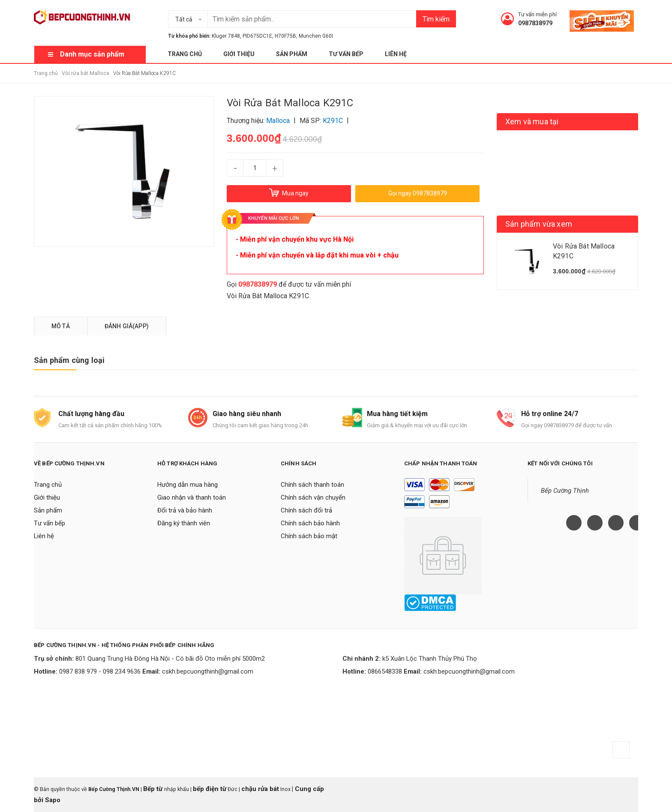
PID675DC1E (257, 36)
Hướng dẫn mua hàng (187, 485)
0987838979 (535, 23)
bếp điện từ (210, 789)
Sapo (53, 800)
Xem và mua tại (532, 121)
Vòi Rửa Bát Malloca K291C (268, 296)
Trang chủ (185, 54)
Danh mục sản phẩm (92, 54)
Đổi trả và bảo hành (185, 510)
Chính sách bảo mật (309, 536)
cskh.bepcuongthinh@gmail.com (208, 671)
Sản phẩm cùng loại (69, 360)
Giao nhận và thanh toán (192, 497)
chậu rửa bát (260, 789)
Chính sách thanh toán (312, 485)
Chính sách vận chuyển (313, 497)
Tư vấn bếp (346, 54)
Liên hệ (396, 54)
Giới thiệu (239, 54)
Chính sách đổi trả (306, 510)
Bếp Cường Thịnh (565, 491)
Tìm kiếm (436, 19)
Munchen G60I (316, 36)
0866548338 (385, 671)
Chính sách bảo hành (310, 523)
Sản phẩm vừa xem (539, 224)
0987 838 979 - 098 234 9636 (100, 671)
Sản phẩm (292, 54)
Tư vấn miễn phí (537, 14)
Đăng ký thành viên (184, 523)
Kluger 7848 (226, 36)
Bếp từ (154, 789)
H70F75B (285, 36)
